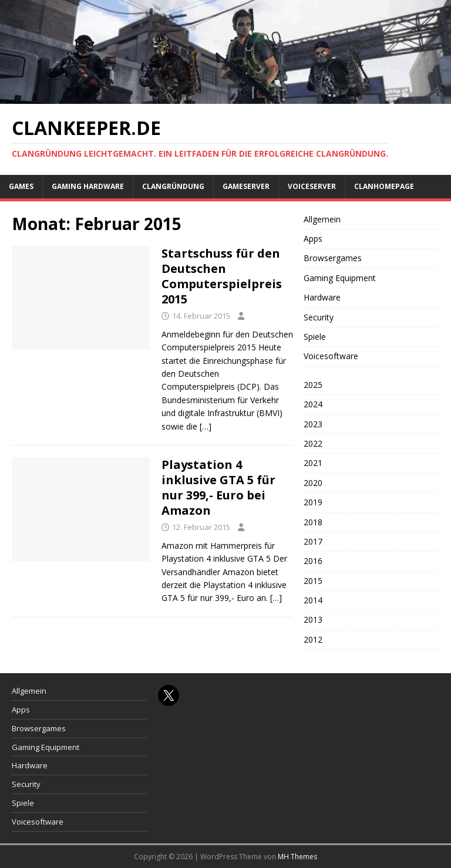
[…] (206, 426)
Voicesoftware (331, 356)
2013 (313, 619)
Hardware (322, 297)
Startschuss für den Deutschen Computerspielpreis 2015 (222, 276)
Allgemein (322, 219)
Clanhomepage (384, 186)
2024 (313, 404)
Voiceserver (312, 186)
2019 (313, 502)
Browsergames (333, 258)
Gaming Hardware (88, 186)
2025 (313, 385)
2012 (313, 639)
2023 (313, 424)
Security (319, 317)
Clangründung (173, 186)
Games (21, 186)
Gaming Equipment (340, 278)
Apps (313, 239)
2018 (313, 522)
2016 (313, 561)
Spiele (315, 337)
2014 (313, 600)
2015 (313, 581)
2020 (313, 483)
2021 (313, 463)
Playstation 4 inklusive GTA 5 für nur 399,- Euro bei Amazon (218, 487)
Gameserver (246, 186)
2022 (313, 443)
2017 (313, 541)
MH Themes (297, 857)
